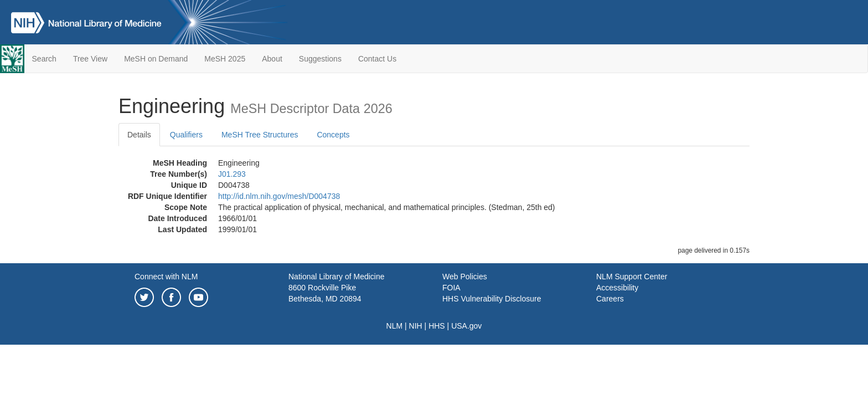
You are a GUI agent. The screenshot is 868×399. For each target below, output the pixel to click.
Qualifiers (186, 135)
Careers (610, 299)
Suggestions (320, 59)
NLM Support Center (632, 277)
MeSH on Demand (156, 59)
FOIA (451, 288)
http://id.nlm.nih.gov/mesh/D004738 (279, 196)
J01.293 (232, 174)
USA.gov (466, 326)
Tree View (90, 59)
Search (44, 59)
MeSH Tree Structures (260, 135)
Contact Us (377, 59)
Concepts (333, 135)
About (272, 59)
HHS (437, 326)
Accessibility (617, 288)
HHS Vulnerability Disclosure (492, 299)
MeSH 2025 (225, 59)
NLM (395, 326)
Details (139, 135)
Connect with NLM (166, 277)
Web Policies (465, 277)
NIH (416, 326)
